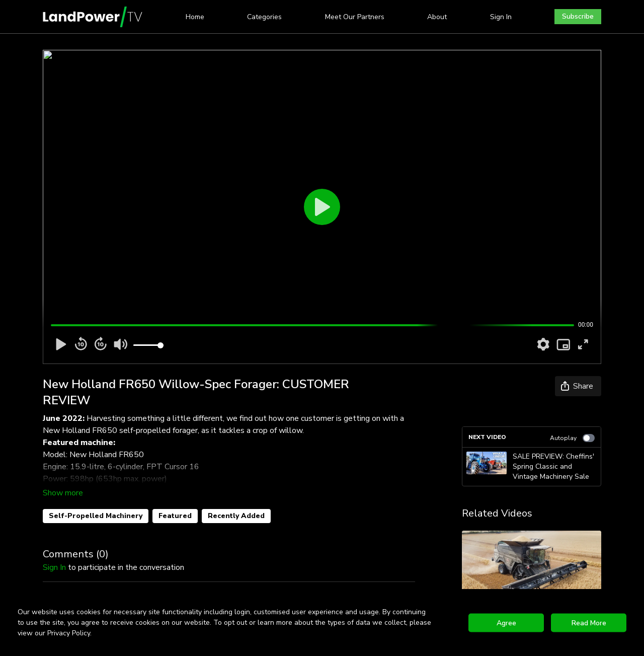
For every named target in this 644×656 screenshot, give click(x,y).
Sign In (501, 17)
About (437, 17)
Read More (589, 623)
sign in (54, 567)
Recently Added (236, 516)
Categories (264, 17)
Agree (506, 623)
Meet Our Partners (355, 17)
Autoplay (572, 438)
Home (195, 17)
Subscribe (578, 16)
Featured (175, 516)
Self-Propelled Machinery (96, 516)
